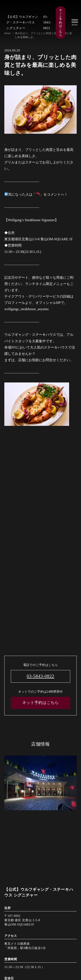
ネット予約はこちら (60, 23)
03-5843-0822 (47, 22)
